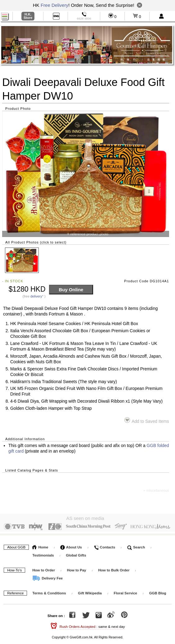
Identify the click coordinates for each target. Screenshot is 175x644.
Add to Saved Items (147, 420)
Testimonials (43, 554)
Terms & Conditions (49, 592)
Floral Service (126, 592)
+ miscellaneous (156, 490)
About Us (71, 546)
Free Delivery (54, 5)
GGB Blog (158, 592)
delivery (36, 296)
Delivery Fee (47, 577)
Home (40, 546)
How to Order (44, 569)
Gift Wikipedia (90, 592)
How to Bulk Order (114, 569)
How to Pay (77, 569)
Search (136, 546)
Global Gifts (76, 554)
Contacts (105, 546)
